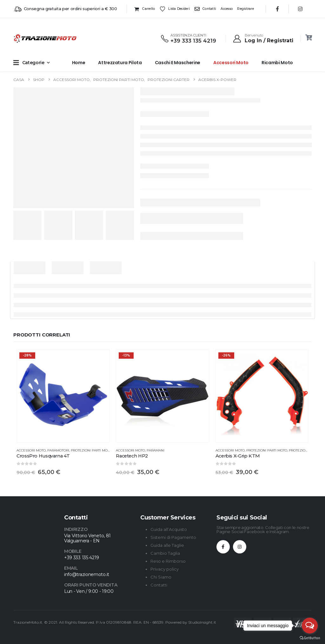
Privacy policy (165, 569)
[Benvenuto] (263, 38)
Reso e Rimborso (168, 561)
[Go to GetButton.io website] (310, 638)
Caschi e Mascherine (178, 63)
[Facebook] (277, 9)
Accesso (227, 9)
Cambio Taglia (165, 553)
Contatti (205, 9)
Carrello (144, 9)
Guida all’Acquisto (169, 529)
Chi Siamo (161, 577)
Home (79, 63)
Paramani (156, 450)
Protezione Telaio (306, 450)
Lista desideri (175, 9)
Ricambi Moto (277, 63)
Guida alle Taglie (167, 545)
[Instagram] (300, 9)
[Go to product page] (63, 396)
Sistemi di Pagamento (173, 537)
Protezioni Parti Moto (91, 450)
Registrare (245, 9)
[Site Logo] (26, 38)
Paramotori (58, 450)
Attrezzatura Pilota (120, 63)
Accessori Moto (231, 63)
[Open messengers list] (310, 626)
